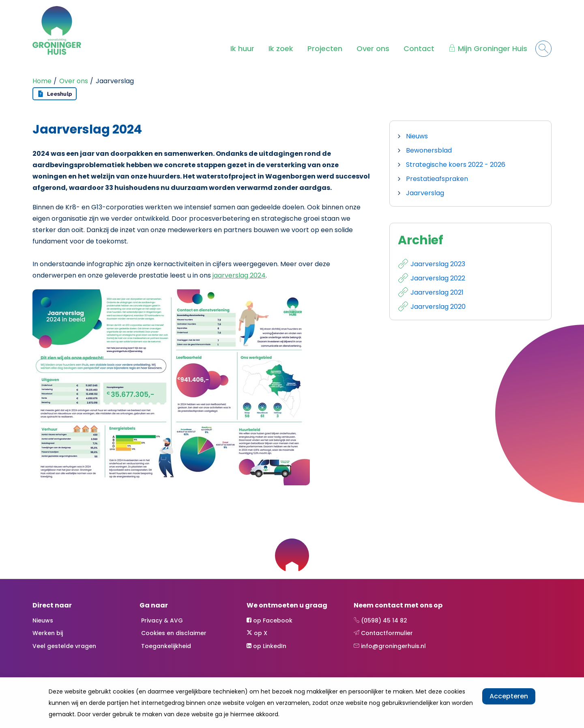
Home (42, 81)
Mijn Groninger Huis (493, 48)
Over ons (373, 48)
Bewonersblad (429, 150)
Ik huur (242, 48)
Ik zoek (281, 48)
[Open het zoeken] (543, 49)
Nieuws (417, 136)
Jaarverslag (425, 193)
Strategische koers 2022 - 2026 (456, 165)
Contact (419, 48)
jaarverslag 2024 (239, 275)
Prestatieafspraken (437, 179)
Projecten (325, 48)
